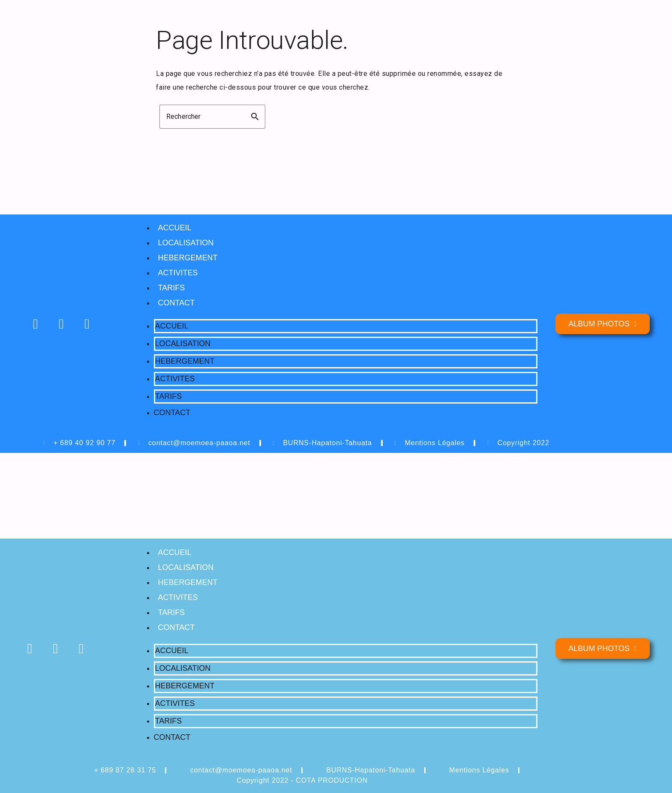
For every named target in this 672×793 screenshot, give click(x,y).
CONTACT (177, 303)
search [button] (255, 117)
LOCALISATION (186, 243)
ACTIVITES (178, 273)
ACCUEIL (175, 228)
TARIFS (172, 288)
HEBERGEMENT (188, 258)
